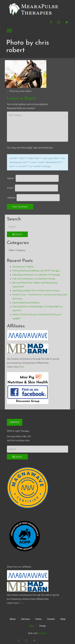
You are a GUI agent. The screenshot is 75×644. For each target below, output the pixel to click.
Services (25, 619)
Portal (42, 626)
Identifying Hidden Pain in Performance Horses (36, 291)
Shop (63, 619)
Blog (32, 626)
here (22, 367)
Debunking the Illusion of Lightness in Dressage (36, 275)
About (13, 619)
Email (11, 188)
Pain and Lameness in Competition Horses (34, 279)
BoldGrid (42, 633)
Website (11, 198)
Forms (38, 619)
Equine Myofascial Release (26, 303)
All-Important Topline (23, 267)
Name (11, 178)
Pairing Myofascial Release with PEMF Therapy (36, 271)
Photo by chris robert (19, 91)
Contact (51, 619)
